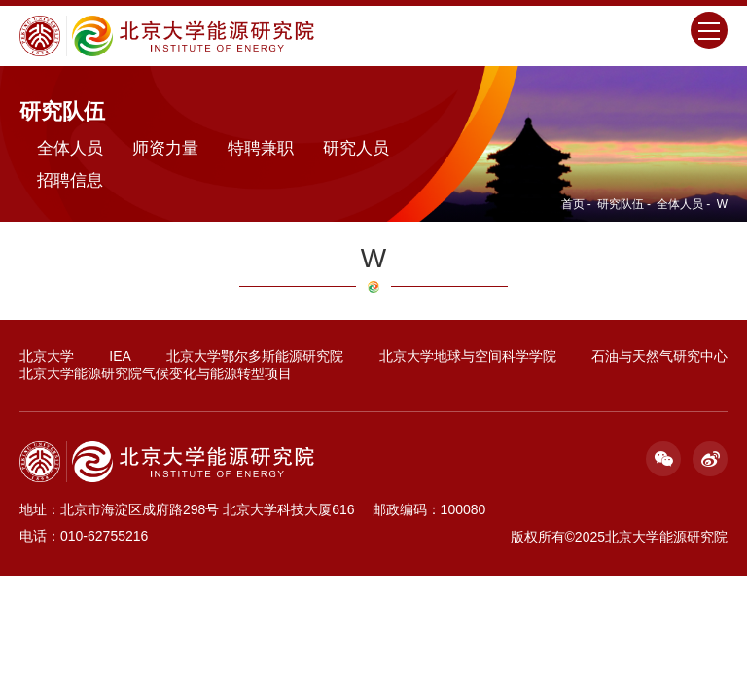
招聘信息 (70, 180)
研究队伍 (621, 204)
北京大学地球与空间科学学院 (468, 356)
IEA (120, 356)
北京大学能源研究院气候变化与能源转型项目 (156, 373)
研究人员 (356, 148)
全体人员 (680, 204)
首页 (573, 204)
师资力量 (165, 148)
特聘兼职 (261, 148)
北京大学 (47, 356)
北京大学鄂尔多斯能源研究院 (255, 356)
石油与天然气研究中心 (659, 356)
